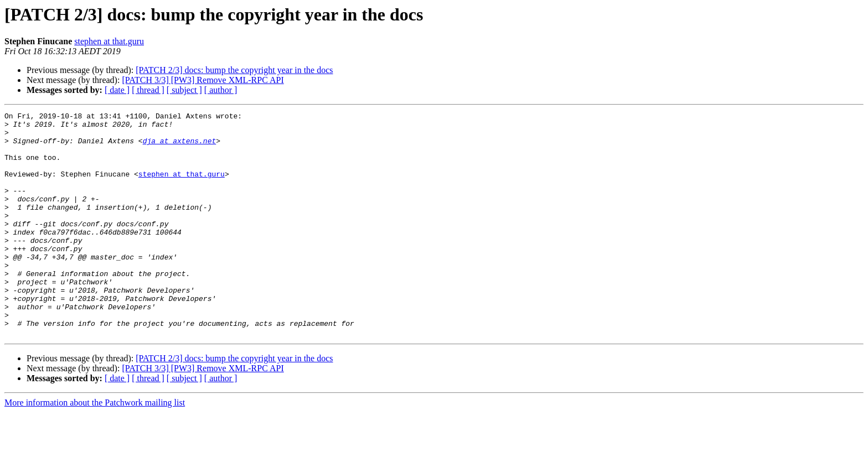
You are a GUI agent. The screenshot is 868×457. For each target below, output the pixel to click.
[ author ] (221, 90)
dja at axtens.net (180, 147)
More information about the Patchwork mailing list (95, 447)
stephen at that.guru (109, 41)
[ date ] (117, 90)
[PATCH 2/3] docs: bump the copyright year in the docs (234, 70)
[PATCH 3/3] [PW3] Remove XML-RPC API (203, 80)
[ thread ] (148, 90)
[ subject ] (184, 90)
